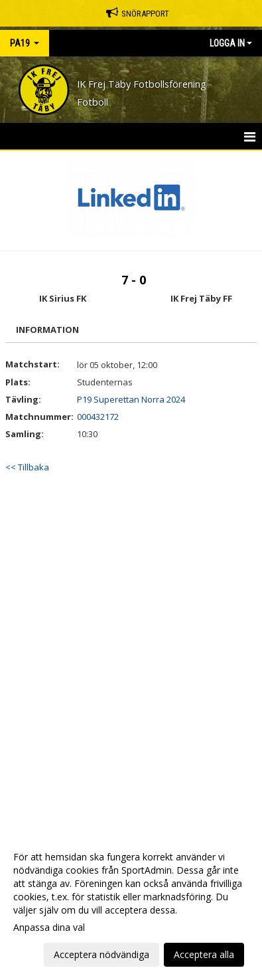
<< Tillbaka (27, 467)
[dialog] (131, 905)
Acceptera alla (204, 954)
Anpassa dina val (49, 928)
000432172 (98, 417)
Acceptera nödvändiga (101, 954)
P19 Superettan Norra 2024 (131, 399)
